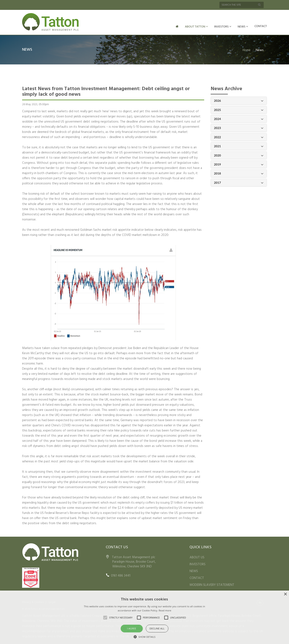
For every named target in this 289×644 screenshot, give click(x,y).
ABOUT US (197, 557)
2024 (239, 119)
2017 (239, 182)
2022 (239, 137)
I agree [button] (132, 628)
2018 (239, 173)
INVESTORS (223, 27)
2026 (239, 100)
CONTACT (261, 26)
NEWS (243, 27)
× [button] (285, 594)
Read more (165, 610)
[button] (144, 637)
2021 (239, 146)
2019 (239, 164)
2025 (239, 110)
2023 (239, 128)
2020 (239, 155)
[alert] (144, 617)
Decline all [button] (157, 628)
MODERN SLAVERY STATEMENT (212, 585)
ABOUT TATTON (196, 27)
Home (247, 50)
